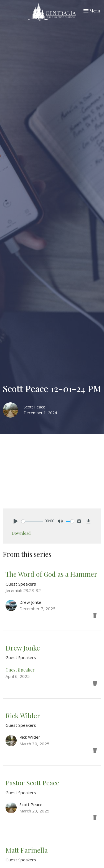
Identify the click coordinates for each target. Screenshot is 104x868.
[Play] (16, 521)
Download (21, 533)
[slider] (32, 521)
